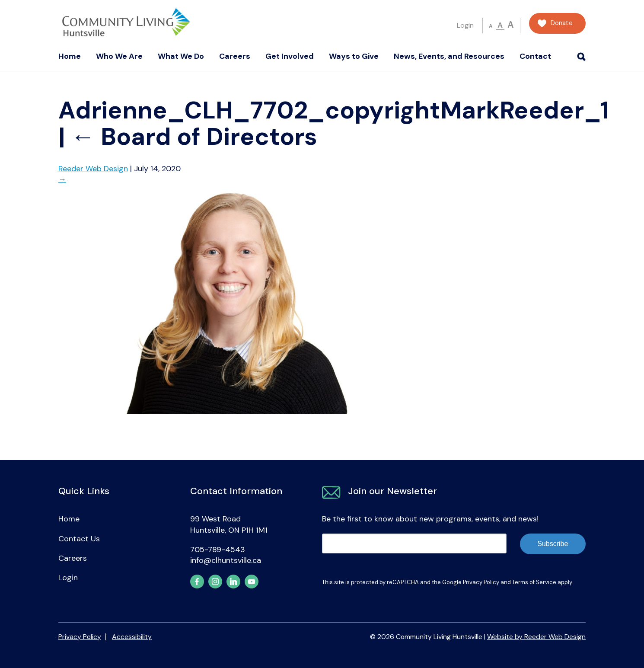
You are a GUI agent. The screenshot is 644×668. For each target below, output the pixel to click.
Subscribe (553, 544)
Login (465, 25)
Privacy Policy (481, 582)
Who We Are (119, 56)
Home (70, 56)
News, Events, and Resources (449, 56)
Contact (535, 56)
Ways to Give (354, 56)
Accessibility (132, 637)
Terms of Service (534, 582)
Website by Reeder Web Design (536, 637)
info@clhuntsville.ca (226, 560)
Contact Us (79, 539)
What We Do (181, 56)
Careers (235, 56)
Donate (562, 23)
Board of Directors (194, 137)
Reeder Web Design (93, 169)
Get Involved (290, 56)
